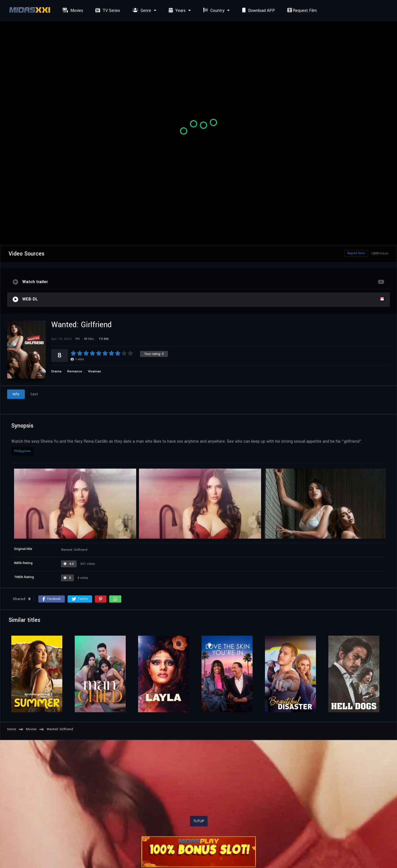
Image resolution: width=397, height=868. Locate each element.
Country (213, 11)
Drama (56, 371)
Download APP (258, 11)
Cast (34, 394)
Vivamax (94, 371)
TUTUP (199, 821)
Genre (141, 11)
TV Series (107, 11)
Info (16, 394)
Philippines (22, 451)
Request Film (301, 11)
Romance (75, 371)
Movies (72, 11)
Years (176, 11)
